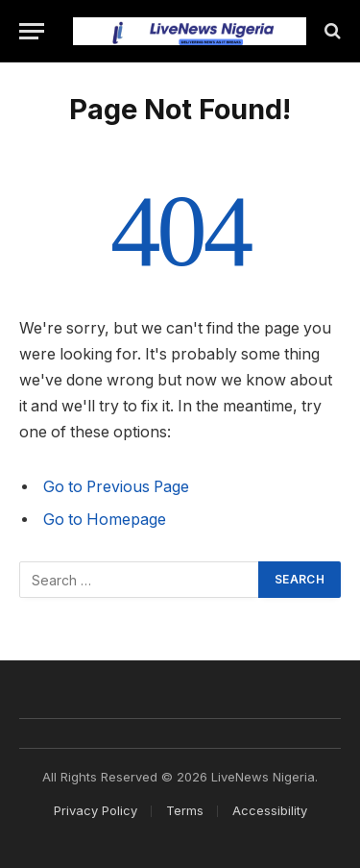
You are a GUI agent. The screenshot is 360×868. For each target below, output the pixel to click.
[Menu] (32, 31)
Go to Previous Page (116, 487)
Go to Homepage (105, 520)
